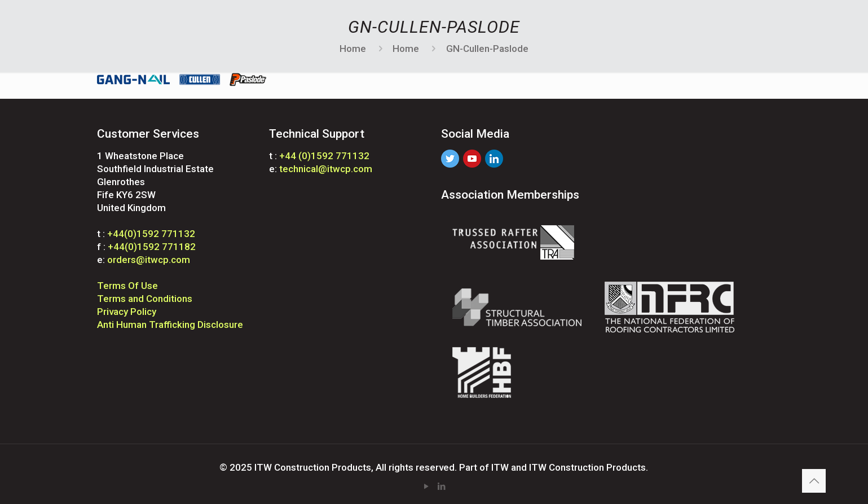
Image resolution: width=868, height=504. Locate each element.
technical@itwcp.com (326, 169)
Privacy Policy (127, 312)
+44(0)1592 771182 (152, 247)
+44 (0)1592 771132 (324, 156)
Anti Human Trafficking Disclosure (170, 325)
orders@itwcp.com (149, 260)
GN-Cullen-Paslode (487, 49)
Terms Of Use (127, 286)
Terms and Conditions (145, 299)
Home (353, 49)
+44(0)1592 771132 (151, 234)
